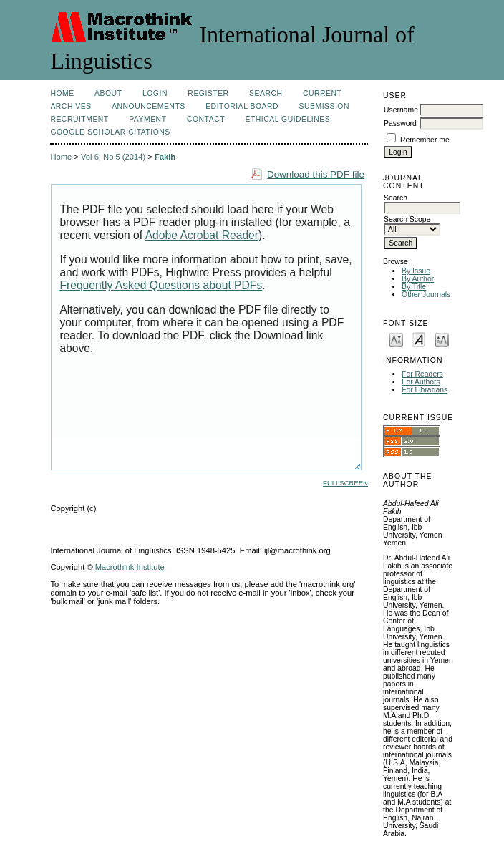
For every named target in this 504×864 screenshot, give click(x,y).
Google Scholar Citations (110, 132)
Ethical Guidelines (288, 119)
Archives (71, 106)
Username (401, 110)
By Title (414, 287)
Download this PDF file (316, 174)
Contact (206, 119)
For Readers (422, 374)
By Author (418, 279)
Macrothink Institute (130, 567)
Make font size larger (442, 339)
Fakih (165, 157)
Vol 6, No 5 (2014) (113, 157)
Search (266, 93)
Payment (147, 119)
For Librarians (425, 390)
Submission (324, 106)
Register (208, 93)
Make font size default (419, 339)
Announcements (149, 106)
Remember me (425, 140)
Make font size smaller (396, 339)
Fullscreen (345, 483)
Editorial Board (242, 106)
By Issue (416, 271)
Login (155, 93)
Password (400, 123)
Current (322, 93)
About (108, 93)
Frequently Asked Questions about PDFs (161, 285)
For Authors (421, 382)
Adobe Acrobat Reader (202, 235)
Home (62, 93)
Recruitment (79, 119)
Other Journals (426, 295)
